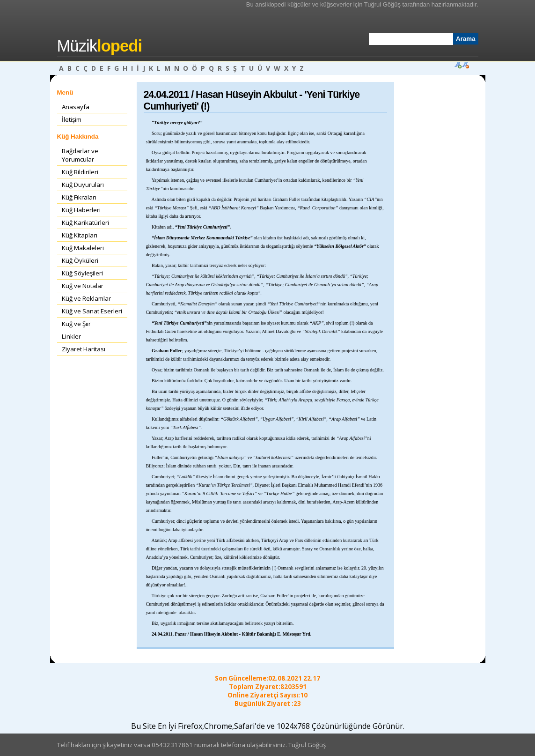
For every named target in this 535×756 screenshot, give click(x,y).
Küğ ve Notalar (83, 286)
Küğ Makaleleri (83, 248)
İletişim (72, 119)
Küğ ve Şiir (76, 324)
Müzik (100, 46)
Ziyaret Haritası (84, 349)
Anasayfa (76, 107)
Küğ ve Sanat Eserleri (92, 311)
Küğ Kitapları (80, 235)
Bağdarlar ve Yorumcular (80, 155)
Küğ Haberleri (81, 210)
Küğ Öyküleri (80, 260)
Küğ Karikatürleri (85, 222)
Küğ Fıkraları (79, 197)
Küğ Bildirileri (80, 172)
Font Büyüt (458, 65)
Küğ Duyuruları (83, 185)
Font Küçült (465, 65)
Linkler (71, 336)
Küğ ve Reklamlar (86, 298)
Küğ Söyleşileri (82, 273)
